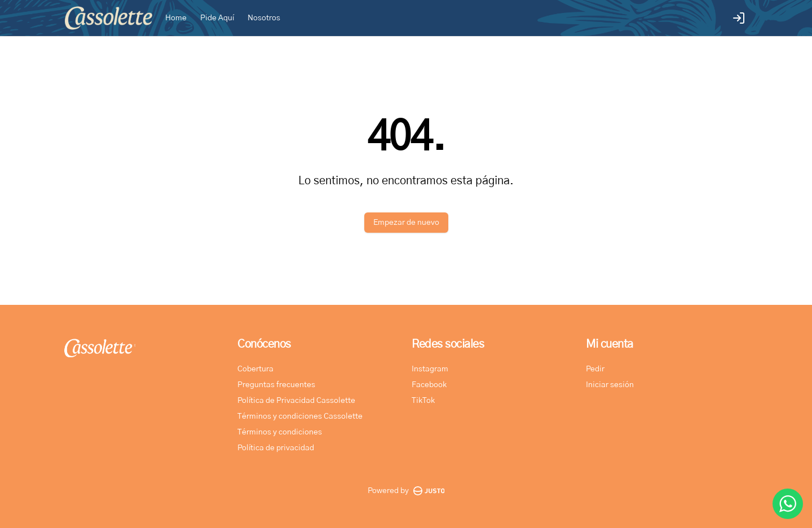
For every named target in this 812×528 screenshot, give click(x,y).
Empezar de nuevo (406, 223)
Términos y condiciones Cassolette (300, 416)
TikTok (423, 401)
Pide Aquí (217, 18)
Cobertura (255, 369)
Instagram (430, 369)
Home (176, 18)
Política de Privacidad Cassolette (296, 401)
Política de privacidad (276, 448)
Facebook (429, 385)
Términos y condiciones (280, 432)
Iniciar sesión (610, 385)
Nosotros (264, 18)
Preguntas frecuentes (276, 385)
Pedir (595, 369)
